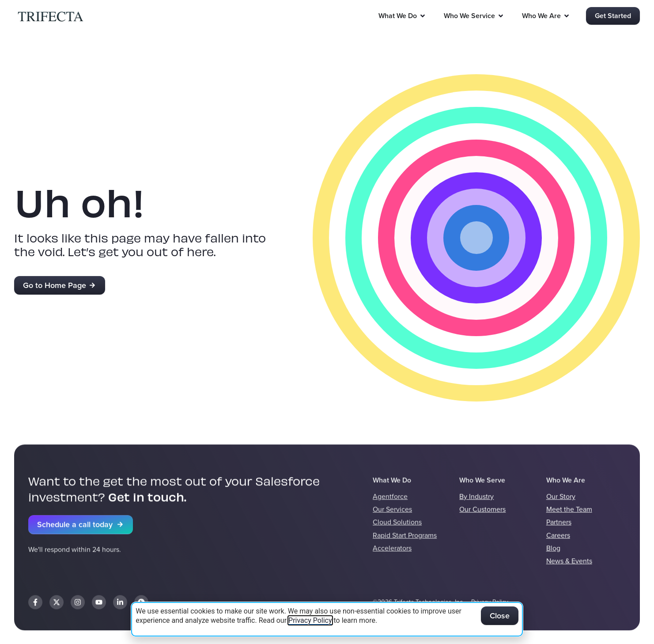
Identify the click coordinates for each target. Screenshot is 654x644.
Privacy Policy (310, 620)
